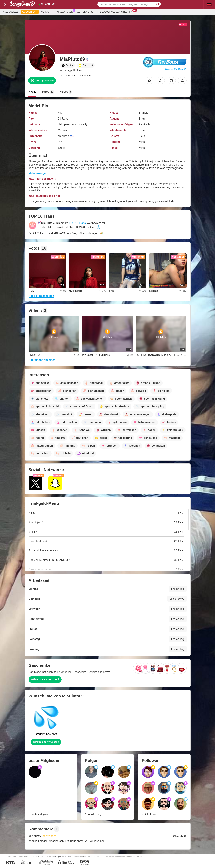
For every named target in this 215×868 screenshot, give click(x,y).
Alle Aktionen (66, 12)
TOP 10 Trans (77, 223)
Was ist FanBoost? (176, 69)
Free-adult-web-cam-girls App (115, 12)
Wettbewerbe (85, 12)
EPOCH (86, 857)
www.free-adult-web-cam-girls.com (50, 856)
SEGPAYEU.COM (101, 857)
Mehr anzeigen (38, 173)
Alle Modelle (11, 12)
